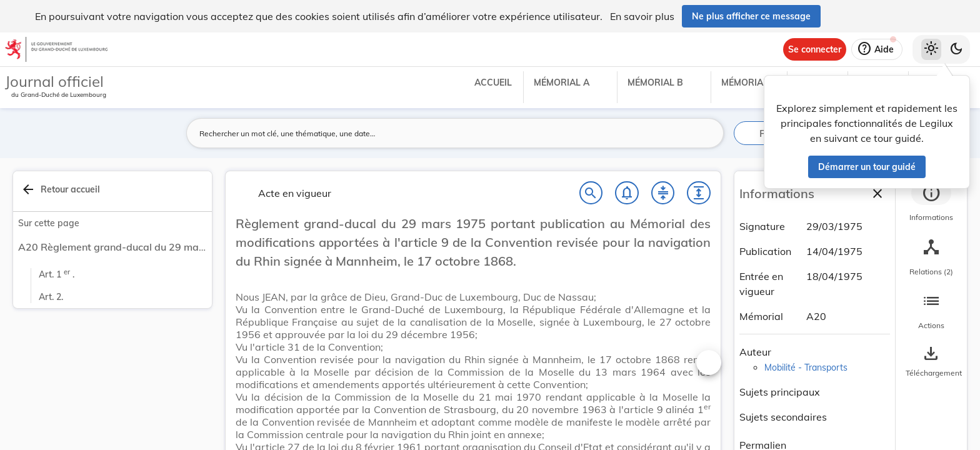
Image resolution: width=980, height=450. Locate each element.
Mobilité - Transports (806, 367)
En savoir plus (642, 16)
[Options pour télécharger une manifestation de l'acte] (931, 362)
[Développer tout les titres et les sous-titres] (699, 196)
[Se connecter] (815, 49)
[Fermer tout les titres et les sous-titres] (663, 196)
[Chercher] (591, 196)
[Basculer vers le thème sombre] (956, 49)
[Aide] (877, 49)
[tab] (931, 203)
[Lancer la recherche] (707, 133)
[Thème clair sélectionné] (931, 49)
